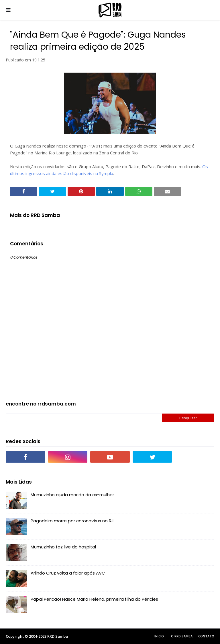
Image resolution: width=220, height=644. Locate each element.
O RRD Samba (182, 636)
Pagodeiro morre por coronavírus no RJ (72, 521)
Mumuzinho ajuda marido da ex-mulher (72, 495)
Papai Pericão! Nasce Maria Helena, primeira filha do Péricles (94, 599)
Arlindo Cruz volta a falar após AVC (68, 573)
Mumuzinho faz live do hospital (63, 547)
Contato (206, 636)
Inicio (159, 636)
